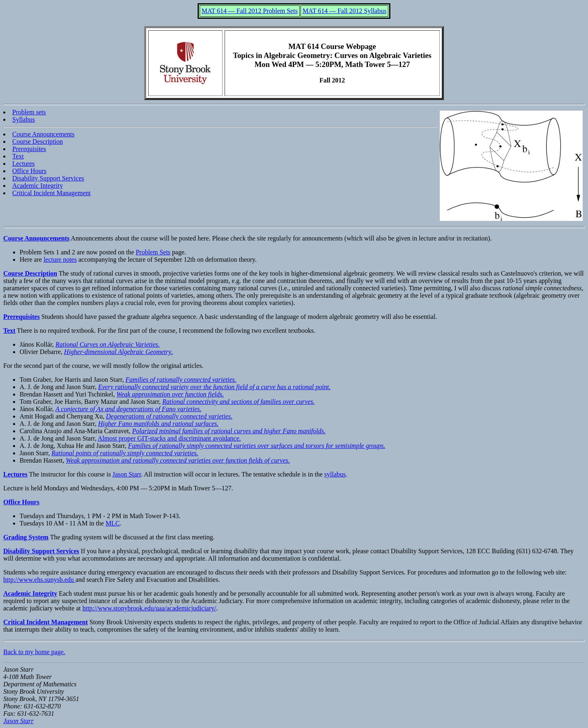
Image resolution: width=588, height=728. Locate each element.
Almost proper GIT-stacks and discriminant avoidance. (169, 438)
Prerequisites (29, 149)
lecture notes (60, 259)
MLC (112, 523)
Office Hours (29, 171)
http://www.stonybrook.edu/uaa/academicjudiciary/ (149, 608)
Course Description (38, 141)
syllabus (335, 474)
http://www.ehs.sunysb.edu (39, 580)
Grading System (26, 537)
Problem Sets (153, 252)
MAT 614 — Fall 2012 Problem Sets (250, 11)
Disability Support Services (48, 178)
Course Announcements (43, 134)
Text (18, 156)
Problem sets (29, 112)
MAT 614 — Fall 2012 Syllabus (345, 11)
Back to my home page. (34, 652)
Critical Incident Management (51, 193)
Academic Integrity (38, 186)
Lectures (23, 164)
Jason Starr (127, 474)
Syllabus (23, 119)
